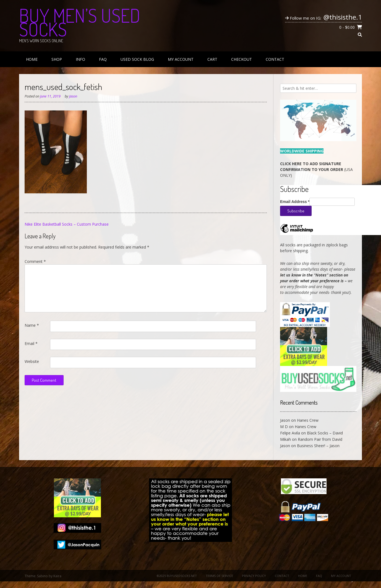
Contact (275, 59)
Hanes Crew (308, 420)
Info (80, 59)
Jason (73, 96)
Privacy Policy (254, 576)
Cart (212, 59)
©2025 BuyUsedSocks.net (177, 576)
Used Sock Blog (137, 59)
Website (32, 361)
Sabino (42, 576)
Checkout (242, 59)
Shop (57, 59)
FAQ (103, 59)
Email (31, 343)
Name (32, 325)
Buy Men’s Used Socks (80, 22)
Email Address (295, 202)
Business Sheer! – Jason (318, 446)
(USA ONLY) (316, 169)
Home (32, 59)
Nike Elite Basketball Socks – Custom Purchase (67, 224)
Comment (35, 261)
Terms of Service (219, 576)
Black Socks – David (325, 433)
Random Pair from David (320, 439)
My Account (181, 59)
